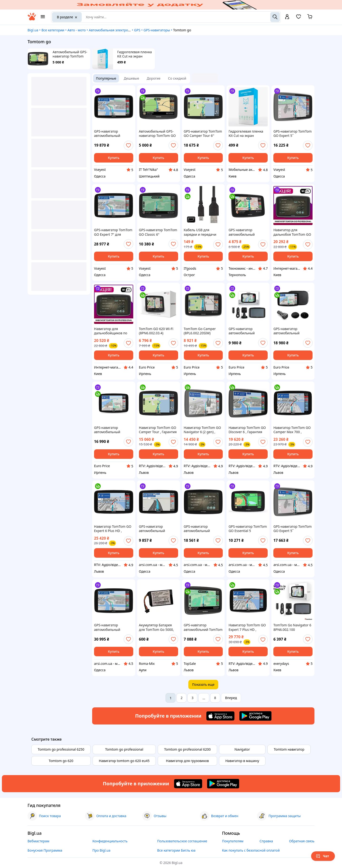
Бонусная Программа (45, 850)
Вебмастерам (38, 841)
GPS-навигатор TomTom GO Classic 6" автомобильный (158, 232)
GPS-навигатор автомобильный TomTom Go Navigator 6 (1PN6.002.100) (247, 331)
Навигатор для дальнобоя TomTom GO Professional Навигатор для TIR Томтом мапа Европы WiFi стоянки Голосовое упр (292, 232)
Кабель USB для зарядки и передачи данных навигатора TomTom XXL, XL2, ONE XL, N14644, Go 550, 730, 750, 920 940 (203, 232)
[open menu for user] (287, 17)
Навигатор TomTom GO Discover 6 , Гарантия (247, 430)
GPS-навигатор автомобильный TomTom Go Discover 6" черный (113, 134)
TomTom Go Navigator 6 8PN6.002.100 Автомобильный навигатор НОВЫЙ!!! (292, 627)
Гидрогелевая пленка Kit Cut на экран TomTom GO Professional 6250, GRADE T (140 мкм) (135, 54)
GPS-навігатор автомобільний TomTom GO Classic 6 (203, 627)
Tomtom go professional (124, 749)
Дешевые (131, 78)
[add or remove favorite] (128, 145)
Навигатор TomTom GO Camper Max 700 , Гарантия (292, 430)
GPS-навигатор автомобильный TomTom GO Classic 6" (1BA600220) (156, 529)
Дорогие (154, 78)
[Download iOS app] (220, 716)
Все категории (53, 30)
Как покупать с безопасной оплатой (251, 850)
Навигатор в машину (242, 761)
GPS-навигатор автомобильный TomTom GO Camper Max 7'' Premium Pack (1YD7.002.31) (290, 331)
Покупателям (233, 841)
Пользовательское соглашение (182, 841)
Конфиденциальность (110, 841)
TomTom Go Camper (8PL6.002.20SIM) (200, 331)
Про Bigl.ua (101, 850)
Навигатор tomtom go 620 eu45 (124, 761)
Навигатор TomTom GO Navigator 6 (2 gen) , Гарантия (202, 430)
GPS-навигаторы (157, 30)
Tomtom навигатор (289, 749)
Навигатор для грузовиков (188, 761)
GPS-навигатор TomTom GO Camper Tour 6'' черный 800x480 (203, 134)
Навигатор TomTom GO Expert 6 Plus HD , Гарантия (113, 529)
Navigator (242, 749)
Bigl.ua (33, 30)
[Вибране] (299, 18)
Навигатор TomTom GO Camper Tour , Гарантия (158, 430)
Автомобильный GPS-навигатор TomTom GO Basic (70, 54)
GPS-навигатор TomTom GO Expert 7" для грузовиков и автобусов (113, 232)
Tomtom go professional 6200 (187, 749)
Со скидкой (177, 78)
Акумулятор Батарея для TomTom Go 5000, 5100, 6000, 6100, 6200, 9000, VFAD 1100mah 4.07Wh (157, 627)
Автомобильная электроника (112, 30)
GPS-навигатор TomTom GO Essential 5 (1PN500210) (248, 529)
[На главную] (32, 19)
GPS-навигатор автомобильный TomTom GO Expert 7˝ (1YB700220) (111, 627)
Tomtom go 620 (61, 761)
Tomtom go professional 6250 (61, 749)
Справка (266, 841)
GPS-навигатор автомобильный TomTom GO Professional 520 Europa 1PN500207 (203, 529)
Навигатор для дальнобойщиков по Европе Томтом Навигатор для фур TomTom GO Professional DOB (111, 331)
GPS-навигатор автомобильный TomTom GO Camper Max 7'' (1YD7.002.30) (111, 430)
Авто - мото (77, 30)
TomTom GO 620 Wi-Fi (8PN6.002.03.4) (156, 331)
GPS (137, 30)
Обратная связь (302, 841)
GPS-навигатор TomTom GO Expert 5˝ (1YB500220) (292, 134)
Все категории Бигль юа (176, 850)
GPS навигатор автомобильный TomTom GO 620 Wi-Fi (246, 232)
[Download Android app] (255, 716)
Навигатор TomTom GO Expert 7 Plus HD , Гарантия (247, 627)
